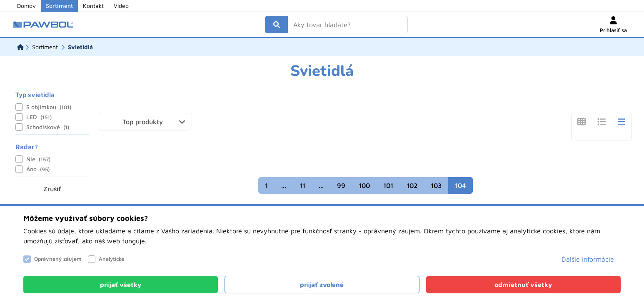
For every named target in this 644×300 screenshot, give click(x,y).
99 (341, 185)
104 (461, 185)
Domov (26, 6)
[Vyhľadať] (277, 25)
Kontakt (93, 6)
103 (436, 185)
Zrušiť (52, 189)
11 (302, 185)
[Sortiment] (45, 47)
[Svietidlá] (80, 47)
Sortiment (59, 6)
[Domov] (20, 47)
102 (412, 185)
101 (388, 185)
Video (121, 6)
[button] (145, 122)
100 (364, 185)
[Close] (121, 285)
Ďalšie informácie (588, 259)
